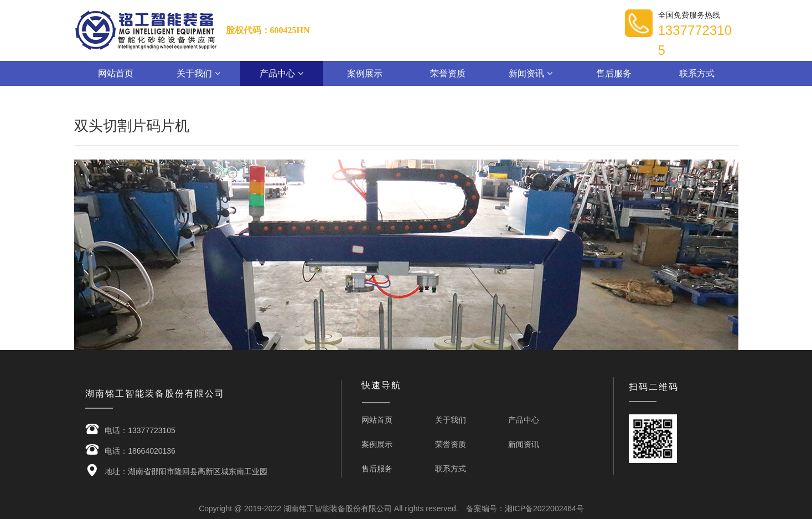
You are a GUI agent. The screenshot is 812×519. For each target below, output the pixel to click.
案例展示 (365, 73)
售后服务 (614, 73)
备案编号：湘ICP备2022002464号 (525, 508)
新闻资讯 (530, 73)
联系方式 (697, 73)
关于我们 (198, 73)
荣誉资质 (448, 73)
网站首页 (116, 73)
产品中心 (281, 73)
